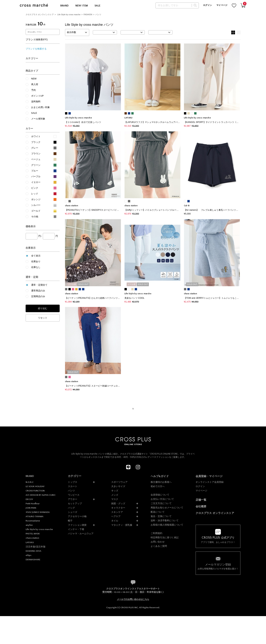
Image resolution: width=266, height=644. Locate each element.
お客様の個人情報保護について (167, 525)
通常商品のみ (38, 291)
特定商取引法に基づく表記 (165, 537)
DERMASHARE (33, 560)
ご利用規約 (156, 533)
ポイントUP (37, 96)
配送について (158, 512)
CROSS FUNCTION (35, 491)
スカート (73, 486)
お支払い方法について (162, 499)
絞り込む (43, 308)
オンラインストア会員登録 (210, 482)
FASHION (88, 14)
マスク (115, 499)
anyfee (29, 525)
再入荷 (35, 84)
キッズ (115, 491)
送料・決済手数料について (165, 520)
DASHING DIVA (33, 551)
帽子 (70, 521)
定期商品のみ (38, 296)
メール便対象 (38, 119)
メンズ (115, 495)
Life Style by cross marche (69, 14)
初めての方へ (158, 486)
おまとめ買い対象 (40, 107)
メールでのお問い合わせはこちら (133, 599)
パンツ (98, 14)
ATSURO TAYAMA (34, 516)
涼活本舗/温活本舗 (35, 547)
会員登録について (160, 495)
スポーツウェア (119, 482)
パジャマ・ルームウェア (81, 534)
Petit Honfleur (33, 504)
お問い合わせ (158, 542)
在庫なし (36, 267)
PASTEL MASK (33, 534)
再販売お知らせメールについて (167, 508)
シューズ (73, 512)
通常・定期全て (39, 285)
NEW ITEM (82, 6)
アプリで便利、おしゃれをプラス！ (218, 540)
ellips (28, 555)
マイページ (222, 5)
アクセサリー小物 (77, 516)
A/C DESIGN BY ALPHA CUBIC (41, 495)
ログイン (208, 5)
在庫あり (36, 261)
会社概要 (201, 506)
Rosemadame (33, 521)
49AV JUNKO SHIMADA (38, 512)
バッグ (71, 508)
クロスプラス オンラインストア (40, 14)
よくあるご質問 (159, 546)
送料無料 (36, 102)
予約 (33, 90)
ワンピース (74, 495)
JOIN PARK (31, 508)
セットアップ (75, 503)
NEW (34, 79)
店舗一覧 (201, 500)
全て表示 (36, 256)
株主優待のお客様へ (161, 482)
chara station (32, 538)
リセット (43, 318)
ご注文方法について (161, 503)
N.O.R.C (30, 482)
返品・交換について (161, 516)
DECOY (29, 499)
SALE (98, 6)
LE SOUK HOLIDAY (35, 486)
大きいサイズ (118, 486)
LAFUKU (30, 542)
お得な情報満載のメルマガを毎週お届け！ (218, 566)
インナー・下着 (76, 529)
